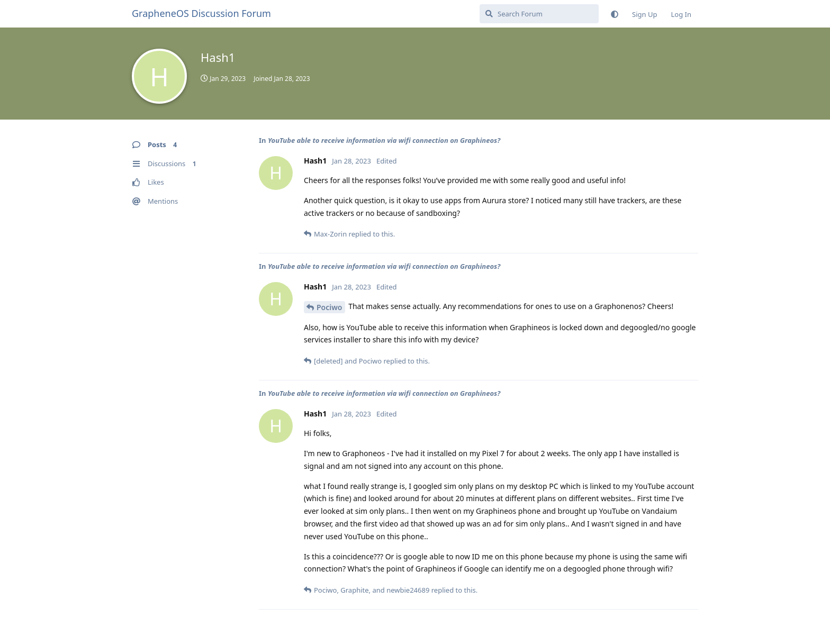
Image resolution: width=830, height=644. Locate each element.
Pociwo (330, 307)
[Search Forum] (539, 14)
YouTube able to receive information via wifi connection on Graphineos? (384, 140)
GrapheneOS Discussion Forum (201, 13)
